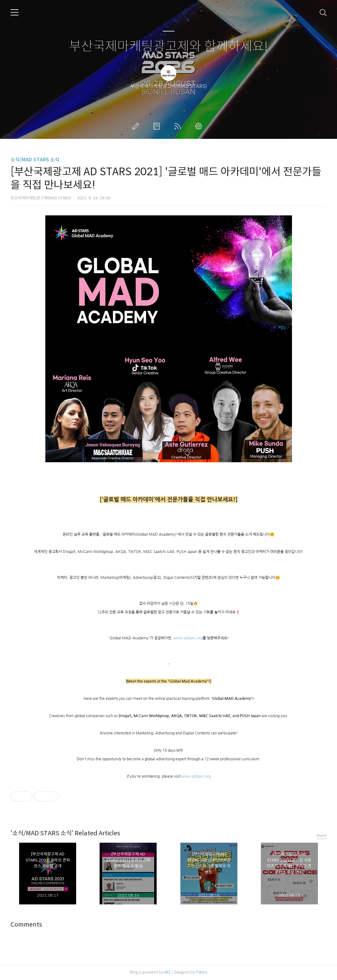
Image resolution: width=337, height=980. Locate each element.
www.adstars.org (188, 638)
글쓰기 (137, 126)
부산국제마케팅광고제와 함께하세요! (168, 46)
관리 (200, 126)
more (322, 835)
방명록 (158, 126)
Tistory (201, 972)
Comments (26, 925)
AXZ (167, 972)
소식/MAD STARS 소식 (35, 160)
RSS (179, 126)
